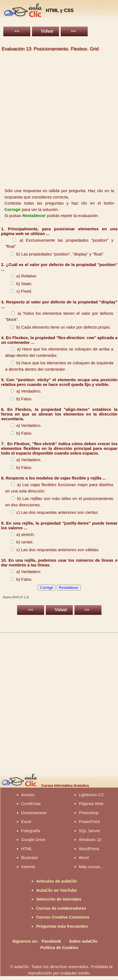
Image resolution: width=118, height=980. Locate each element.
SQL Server (90, 831)
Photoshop (89, 813)
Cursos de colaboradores (61, 908)
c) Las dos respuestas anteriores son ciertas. (52, 512)
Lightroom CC (92, 795)
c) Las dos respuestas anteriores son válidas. (52, 550)
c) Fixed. (19, 291)
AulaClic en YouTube (57, 890)
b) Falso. (19, 399)
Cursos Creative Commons (63, 917)
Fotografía (31, 831)
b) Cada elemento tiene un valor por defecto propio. (58, 327)
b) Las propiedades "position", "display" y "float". (55, 254)
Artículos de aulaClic (57, 881)
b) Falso (18, 467)
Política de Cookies (59, 947)
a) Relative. (21, 276)
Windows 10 (90, 840)
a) (16, 240)
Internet (28, 867)
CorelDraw (31, 804)
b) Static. (19, 284)
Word (84, 857)
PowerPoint (89, 822)
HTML (27, 849)
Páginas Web (91, 804)
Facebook (51, 941)
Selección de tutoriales (59, 899)
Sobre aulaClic (83, 941)
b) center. (19, 542)
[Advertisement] (58, 121)
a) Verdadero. (23, 391)
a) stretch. (20, 534)
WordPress (89, 849)
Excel (26, 822)
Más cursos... (91, 867)
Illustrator (30, 857)
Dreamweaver (34, 813)
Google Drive (33, 840)
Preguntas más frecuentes (62, 926)
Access (28, 795)
